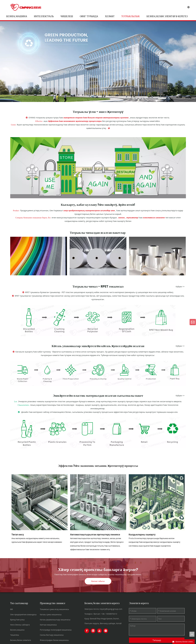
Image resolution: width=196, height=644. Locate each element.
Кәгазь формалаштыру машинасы (55, 620)
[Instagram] (106, 631)
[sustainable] (98, 168)
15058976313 (111, 614)
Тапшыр (157, 640)
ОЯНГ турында (89, 16)
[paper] (98, 373)
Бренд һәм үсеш (17, 620)
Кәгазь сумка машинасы (51, 614)
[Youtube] (99, 631)
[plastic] (98, 433)
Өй (12, 609)
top (192, 634)
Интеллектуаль (44, 16)
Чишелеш (67, 16)
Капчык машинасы (48, 625)
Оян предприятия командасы (23, 614)
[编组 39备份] (39, 256)
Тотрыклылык (130, 16)
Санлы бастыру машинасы (52, 635)
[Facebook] (87, 631)
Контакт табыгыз (98, 581)
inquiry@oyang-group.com (111, 609)
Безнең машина (17, 16)
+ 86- (103, 614)
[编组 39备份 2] (98, 256)
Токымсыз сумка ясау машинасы (54, 609)
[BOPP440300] (157, 256)
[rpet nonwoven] (98, 320)
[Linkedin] (93, 631)
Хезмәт (110, 16)
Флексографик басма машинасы (54, 640)
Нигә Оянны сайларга (20, 625)
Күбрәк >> (180, 287)
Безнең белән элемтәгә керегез (167, 16)
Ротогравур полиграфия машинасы (56, 630)
